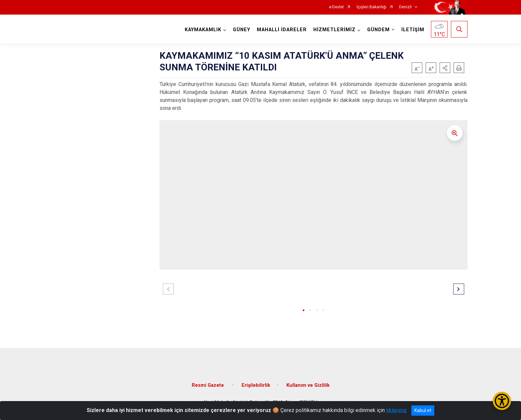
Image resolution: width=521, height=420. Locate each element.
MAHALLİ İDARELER (282, 30)
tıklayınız (396, 410)
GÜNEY (242, 30)
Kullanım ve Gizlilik (308, 385)
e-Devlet (336, 7)
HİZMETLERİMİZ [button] (334, 30)
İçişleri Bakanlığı (371, 7)
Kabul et (423, 410)
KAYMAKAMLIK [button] (203, 30)
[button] (445, 68)
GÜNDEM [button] (378, 30)
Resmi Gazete (208, 385)
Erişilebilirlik (256, 385)
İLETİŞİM (413, 30)
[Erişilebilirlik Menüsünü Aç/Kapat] (502, 401)
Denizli (405, 7)
